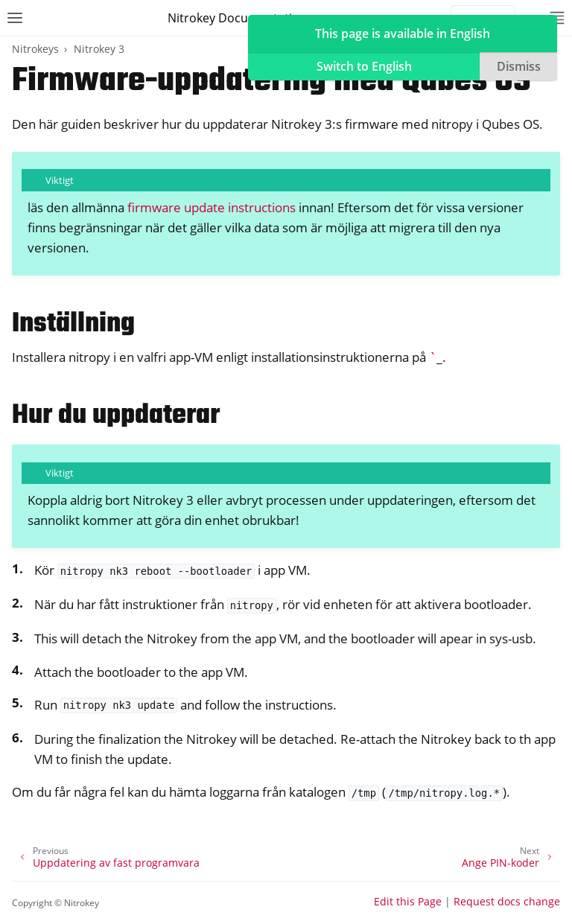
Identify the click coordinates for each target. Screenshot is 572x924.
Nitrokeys (35, 49)
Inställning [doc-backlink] (73, 324)
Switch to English (364, 66)
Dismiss (519, 66)
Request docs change (507, 901)
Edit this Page (408, 901)
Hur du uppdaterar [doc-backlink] (116, 416)
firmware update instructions (212, 207)
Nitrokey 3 (99, 49)
